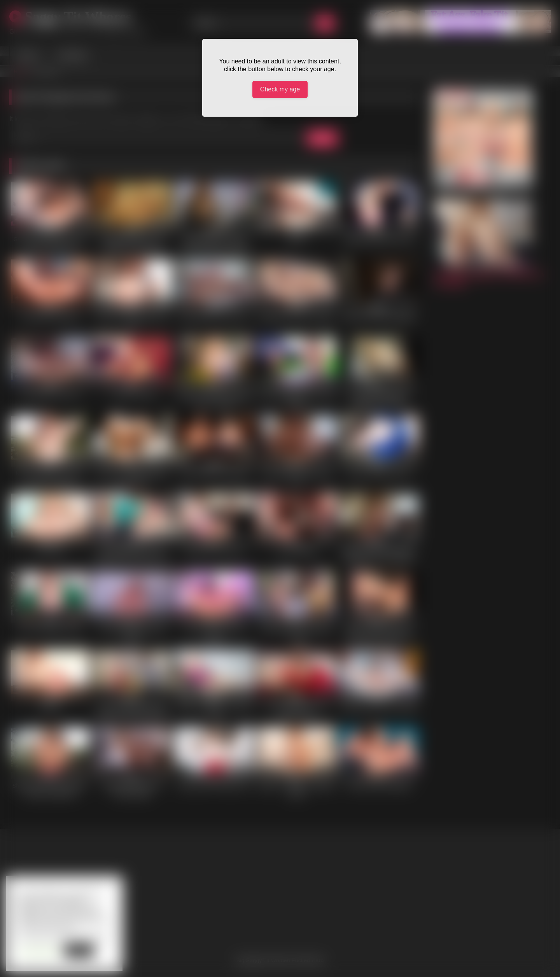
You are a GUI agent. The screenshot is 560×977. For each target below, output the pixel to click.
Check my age (280, 89)
